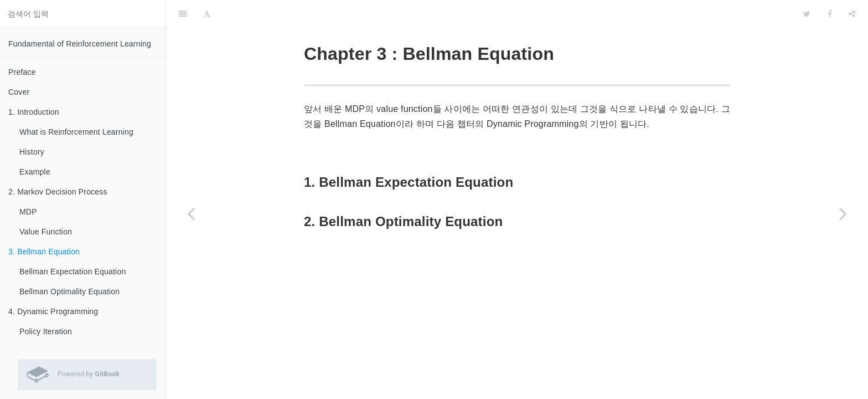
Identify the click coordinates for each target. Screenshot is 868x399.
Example (35, 172)
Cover (19, 92)
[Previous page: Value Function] (191, 213)
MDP (28, 212)
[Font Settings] (207, 14)
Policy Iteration (46, 331)
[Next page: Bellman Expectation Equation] (843, 213)
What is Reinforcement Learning (76, 132)
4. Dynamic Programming (53, 311)
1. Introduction (34, 112)
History (32, 152)
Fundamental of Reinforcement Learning (80, 44)
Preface (22, 72)
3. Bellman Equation (44, 252)
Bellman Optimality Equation (69, 291)
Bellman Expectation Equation (73, 272)
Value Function (46, 232)
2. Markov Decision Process (58, 192)
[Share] (852, 14)
